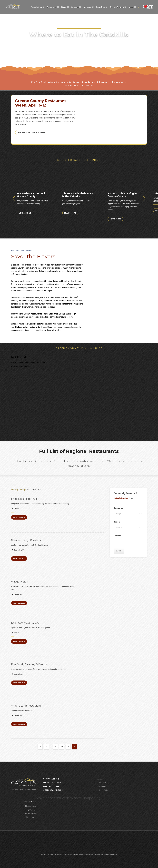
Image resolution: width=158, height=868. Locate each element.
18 (56, 747)
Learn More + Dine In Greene (31, 133)
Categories (118, 508)
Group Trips (100, 7)
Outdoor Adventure (53, 790)
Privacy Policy (103, 790)
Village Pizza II (20, 582)
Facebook (30, 806)
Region (117, 522)
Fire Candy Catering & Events (29, 664)
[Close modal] (36, 803)
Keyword (117, 536)
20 (69, 747)
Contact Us (102, 783)
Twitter (32, 810)
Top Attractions (51, 779)
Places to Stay (36, 7)
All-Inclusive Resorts (53, 783)
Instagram (31, 814)
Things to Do (52, 7)
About (131, 7)
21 (75, 748)
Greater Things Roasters (26, 540)
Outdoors (75, 7)
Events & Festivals (117, 7)
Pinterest (31, 817)
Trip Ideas (87, 7)
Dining (64, 7)
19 (63, 747)
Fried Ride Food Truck (25, 499)
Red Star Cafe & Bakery (25, 623)
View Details (19, 517)
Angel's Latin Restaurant (26, 706)
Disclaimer (102, 786)
